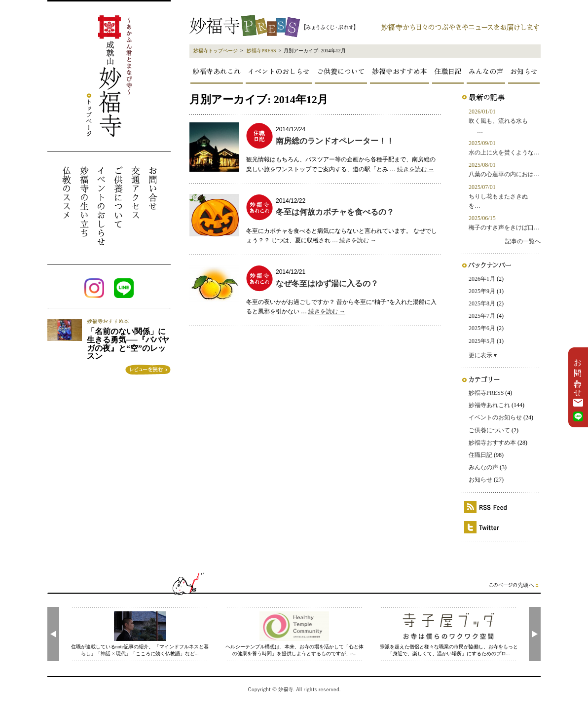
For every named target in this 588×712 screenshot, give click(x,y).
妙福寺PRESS (261, 51)
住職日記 (448, 71)
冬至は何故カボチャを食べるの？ (335, 212)
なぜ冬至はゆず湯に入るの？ (327, 283)
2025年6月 (482, 328)
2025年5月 (482, 341)
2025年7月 (482, 316)
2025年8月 (482, 303)
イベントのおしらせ (279, 71)
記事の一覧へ (523, 241)
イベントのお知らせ (495, 417)
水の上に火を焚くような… (504, 152)
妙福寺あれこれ (217, 71)
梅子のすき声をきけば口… (504, 227)
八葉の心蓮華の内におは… (504, 174)
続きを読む (416, 169)
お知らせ (524, 71)
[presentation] (53, 634)
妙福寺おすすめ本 (400, 71)
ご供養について (341, 71)
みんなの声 (486, 71)
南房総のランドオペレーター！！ (335, 141)
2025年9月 (482, 291)
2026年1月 (482, 279)
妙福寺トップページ (216, 51)
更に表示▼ (483, 355)
